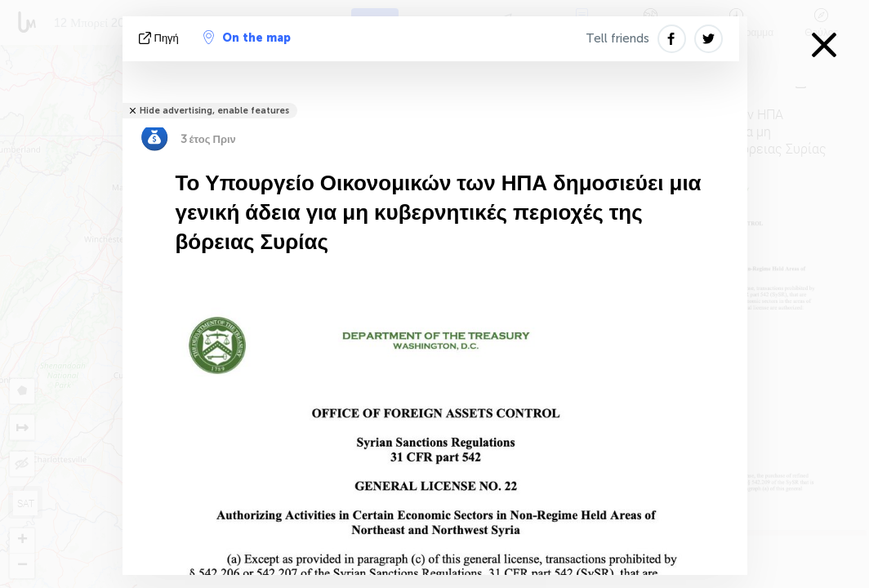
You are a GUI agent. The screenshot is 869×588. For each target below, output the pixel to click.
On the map (247, 38)
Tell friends (617, 38)
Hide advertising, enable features (214, 111)
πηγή (160, 38)
